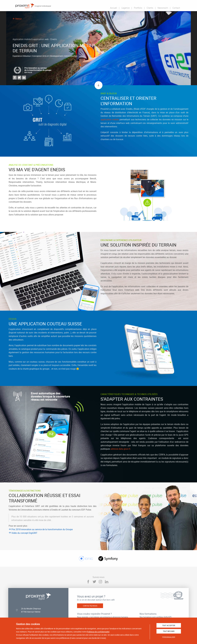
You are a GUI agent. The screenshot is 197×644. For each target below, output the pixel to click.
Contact (176, 8)
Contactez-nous (90, 606)
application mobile (110, 119)
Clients (150, 8)
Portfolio (138, 8)
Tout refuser (169, 631)
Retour (17, 19)
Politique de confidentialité (98, 632)
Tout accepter (169, 625)
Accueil (114, 8)
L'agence (125, 8)
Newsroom (163, 8)
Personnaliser (169, 637)
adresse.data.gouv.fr (120, 449)
